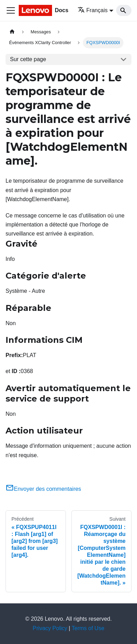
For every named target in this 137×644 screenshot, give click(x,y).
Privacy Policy (50, 628)
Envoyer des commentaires (43, 489)
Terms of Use (88, 628)
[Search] (124, 10)
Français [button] (93, 10)
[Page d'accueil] (12, 32)
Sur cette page (28, 59)
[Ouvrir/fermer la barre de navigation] (11, 10)
